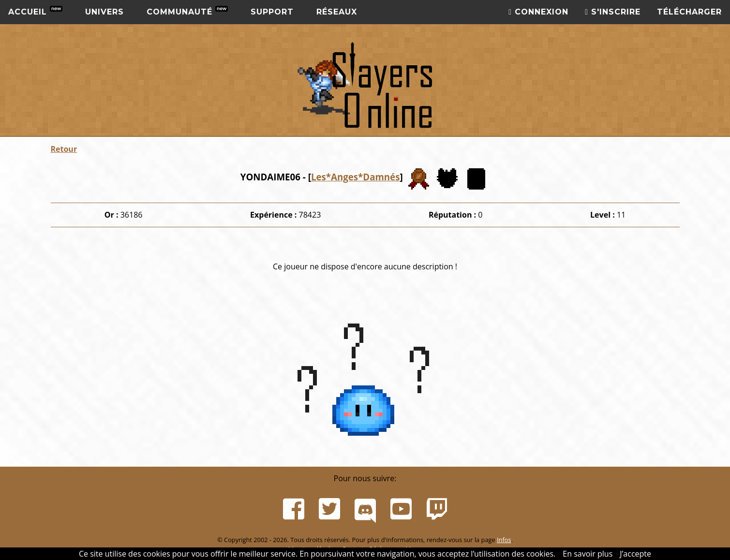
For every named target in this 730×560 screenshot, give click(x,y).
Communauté (187, 11)
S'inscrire (613, 12)
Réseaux (337, 12)
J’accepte (635, 554)
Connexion (538, 12)
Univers (104, 12)
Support (272, 12)
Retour (64, 149)
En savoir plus (588, 554)
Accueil (35, 11)
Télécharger (689, 12)
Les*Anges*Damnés (356, 177)
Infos (504, 540)
